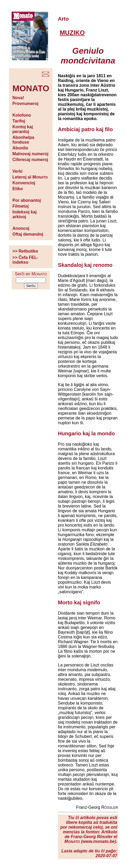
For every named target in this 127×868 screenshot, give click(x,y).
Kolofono (22, 115)
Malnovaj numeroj (30, 154)
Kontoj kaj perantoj (23, 129)
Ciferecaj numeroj (30, 160)
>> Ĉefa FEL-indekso (25, 260)
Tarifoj (19, 121)
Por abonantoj (27, 200)
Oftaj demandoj (28, 234)
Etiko (18, 189)
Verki (17, 171)
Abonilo (20, 148)
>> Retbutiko (25, 251)
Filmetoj (20, 206)
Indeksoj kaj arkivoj (25, 214)
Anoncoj (21, 228)
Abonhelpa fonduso (23, 140)
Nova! (18, 98)
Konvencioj (24, 183)
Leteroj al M (30, 177)
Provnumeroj (25, 104)
